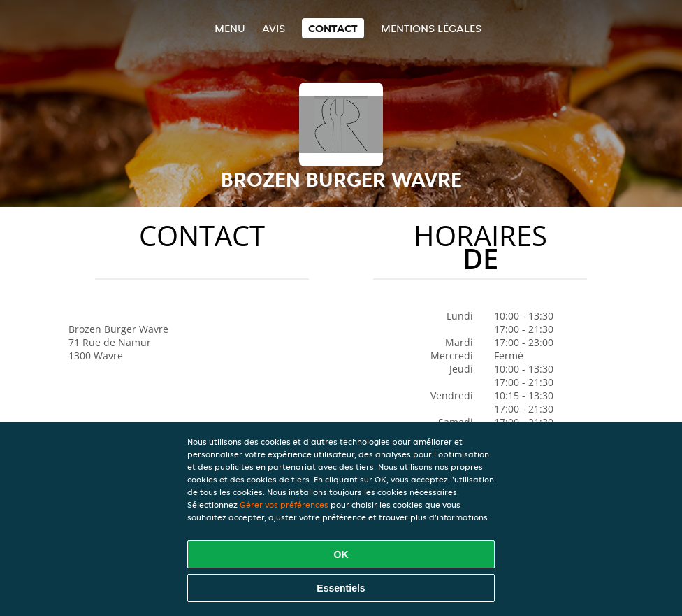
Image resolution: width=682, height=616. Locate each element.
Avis (274, 28)
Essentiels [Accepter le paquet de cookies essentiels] (341, 588)
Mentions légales (431, 28)
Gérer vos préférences (284, 504)
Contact (333, 28)
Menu (230, 28)
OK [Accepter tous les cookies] (341, 554)
